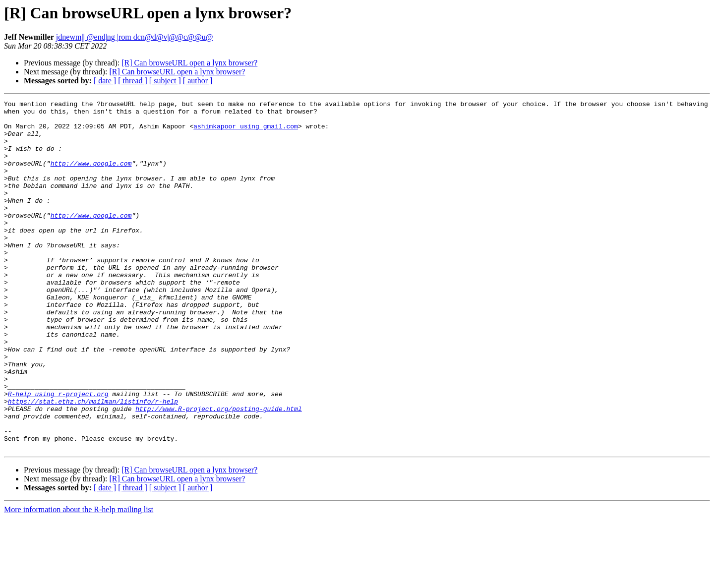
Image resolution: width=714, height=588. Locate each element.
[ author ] (198, 81)
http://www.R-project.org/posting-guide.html (218, 471)
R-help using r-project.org (58, 453)
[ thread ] (133, 81)
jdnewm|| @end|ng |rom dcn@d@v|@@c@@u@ (135, 37)
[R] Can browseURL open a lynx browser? (189, 63)
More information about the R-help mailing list (79, 579)
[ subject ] (165, 81)
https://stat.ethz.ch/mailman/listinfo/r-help (93, 462)
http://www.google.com (91, 176)
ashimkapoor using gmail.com (246, 132)
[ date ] (105, 81)
